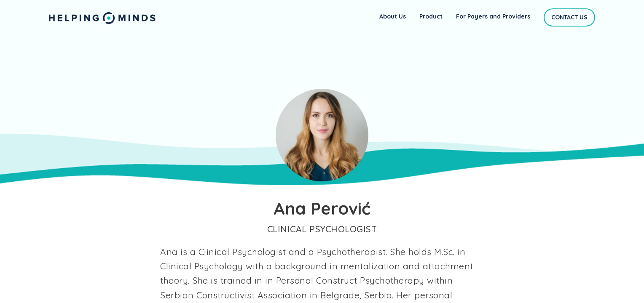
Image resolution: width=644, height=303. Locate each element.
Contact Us (569, 17)
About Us (393, 16)
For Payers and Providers (493, 16)
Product (431, 16)
